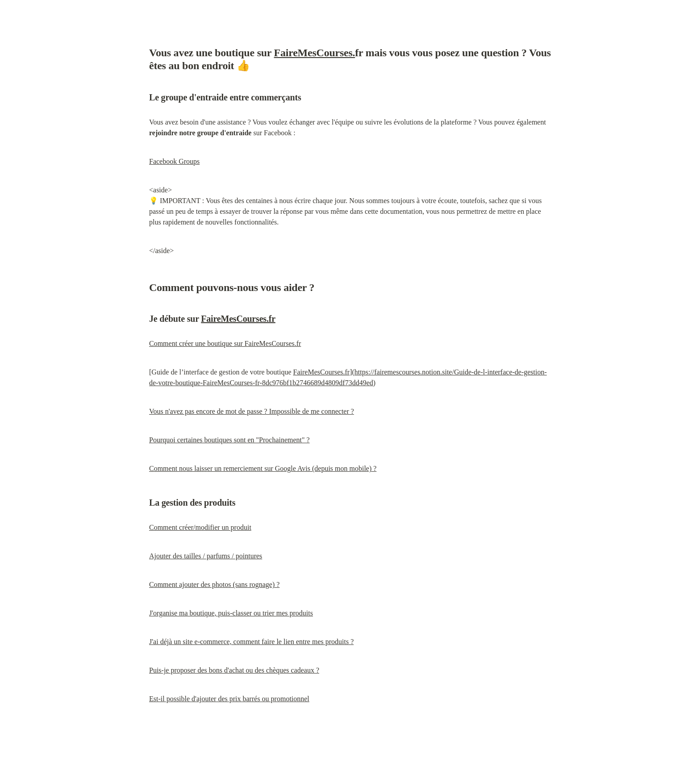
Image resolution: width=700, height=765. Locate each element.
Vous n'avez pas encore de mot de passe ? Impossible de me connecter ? (252, 411)
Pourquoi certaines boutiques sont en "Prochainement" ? (229, 440)
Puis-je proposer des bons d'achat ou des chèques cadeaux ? (234, 670)
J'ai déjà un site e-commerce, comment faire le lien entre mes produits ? (251, 642)
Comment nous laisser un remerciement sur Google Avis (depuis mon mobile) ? (263, 468)
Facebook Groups (174, 161)
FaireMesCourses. (315, 53)
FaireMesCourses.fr (238, 319)
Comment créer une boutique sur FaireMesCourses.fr (225, 343)
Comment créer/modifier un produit (200, 527)
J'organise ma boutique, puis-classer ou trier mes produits (231, 613)
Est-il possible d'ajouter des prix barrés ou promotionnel (229, 699)
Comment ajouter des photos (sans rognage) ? (214, 584)
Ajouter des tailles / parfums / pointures (206, 556)
